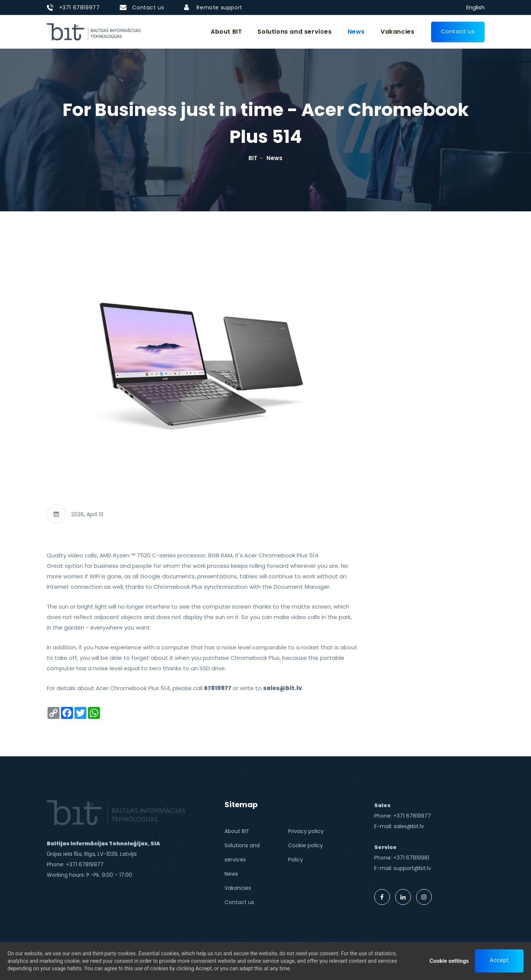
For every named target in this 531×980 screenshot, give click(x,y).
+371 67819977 (80, 7)
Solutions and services (295, 32)
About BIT (226, 32)
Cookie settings (449, 961)
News (356, 32)
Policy (296, 860)
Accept (499, 961)
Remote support (219, 7)
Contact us (148, 7)
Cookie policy (306, 845)
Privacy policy (306, 831)
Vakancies (397, 32)
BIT (253, 158)
